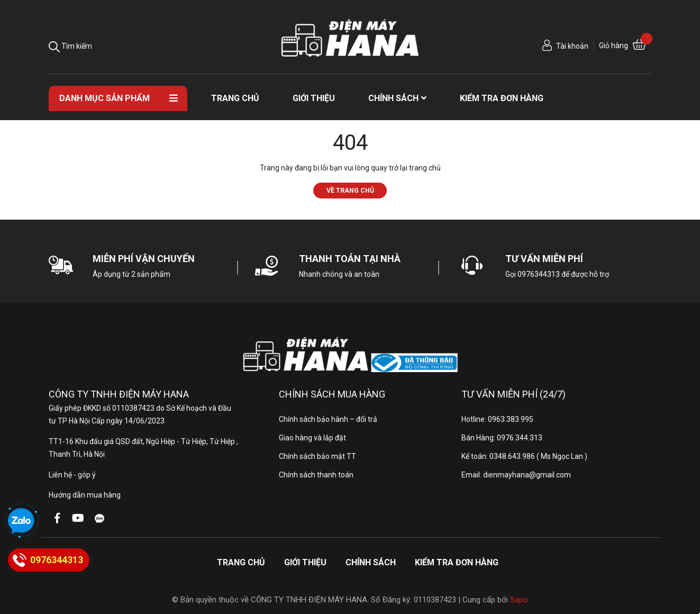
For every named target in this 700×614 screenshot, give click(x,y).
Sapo (519, 600)
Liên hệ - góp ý (72, 475)
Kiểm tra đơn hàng (457, 562)
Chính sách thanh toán (316, 475)
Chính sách (371, 562)
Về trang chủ (350, 190)
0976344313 (539, 274)
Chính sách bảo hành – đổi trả (328, 419)
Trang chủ (241, 562)
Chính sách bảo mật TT (317, 456)
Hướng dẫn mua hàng (85, 495)
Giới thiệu (305, 562)
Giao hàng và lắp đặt (312, 438)
